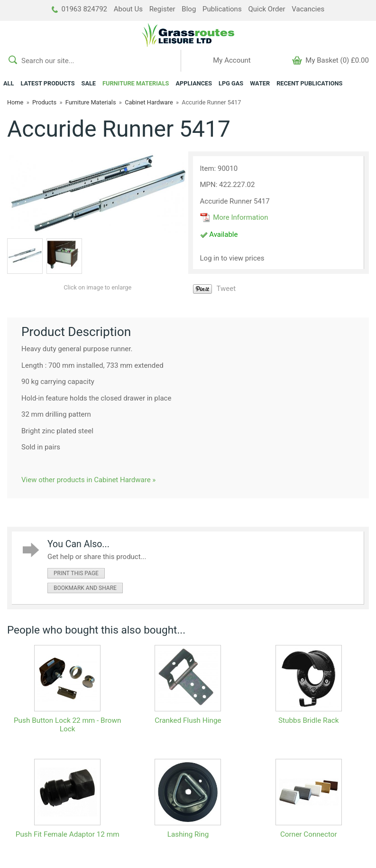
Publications (222, 9)
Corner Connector (309, 834)
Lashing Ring (188, 834)
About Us (128, 9)
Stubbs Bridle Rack (309, 720)
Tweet (226, 289)
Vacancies (308, 9)
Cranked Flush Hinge (188, 720)
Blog (189, 9)
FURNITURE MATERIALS (136, 83)
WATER (260, 83)
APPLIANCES (194, 83)
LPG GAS (231, 83)
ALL (9, 83)
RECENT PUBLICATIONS (309, 83)
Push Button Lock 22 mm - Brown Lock (67, 725)
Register (162, 9)
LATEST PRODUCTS (47, 83)
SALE (89, 83)
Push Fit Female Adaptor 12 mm (68, 834)
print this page (76, 573)
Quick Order (266, 9)
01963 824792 (79, 9)
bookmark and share (85, 588)
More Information (234, 217)
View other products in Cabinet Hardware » (88, 480)
